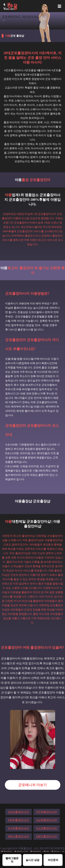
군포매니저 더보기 (32, 785)
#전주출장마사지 (47, 812)
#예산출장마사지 (19, 836)
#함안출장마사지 (47, 836)
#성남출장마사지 (19, 812)
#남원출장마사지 (47, 820)
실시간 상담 (32, 860)
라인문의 (53, 860)
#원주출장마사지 (19, 820)
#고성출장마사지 (47, 828)
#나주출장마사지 (19, 828)
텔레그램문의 (12, 860)
